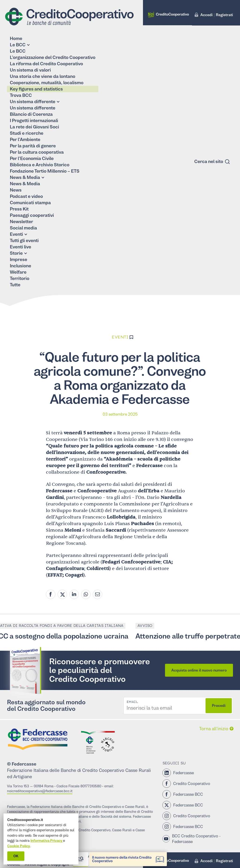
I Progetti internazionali (34, 121)
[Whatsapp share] (86, 594)
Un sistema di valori (30, 70)
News (16, 190)
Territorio (20, 278)
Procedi (219, 705)
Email (132, 702)
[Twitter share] (62, 594)
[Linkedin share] (74, 594)
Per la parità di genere (33, 146)
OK (16, 856)
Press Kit (19, 209)
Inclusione (21, 266)
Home (16, 38)
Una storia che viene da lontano (43, 76)
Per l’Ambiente (25, 140)
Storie (16, 253)
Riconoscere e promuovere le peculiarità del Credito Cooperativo (99, 670)
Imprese (19, 260)
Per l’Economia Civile (32, 158)
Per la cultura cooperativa (37, 152)
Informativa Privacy (47, 841)
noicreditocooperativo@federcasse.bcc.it (40, 791)
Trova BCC (21, 95)
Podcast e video (26, 196)
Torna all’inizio (214, 729)
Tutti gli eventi (24, 241)
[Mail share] (97, 594)
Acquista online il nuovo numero (199, 670)
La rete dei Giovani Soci (34, 127)
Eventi (16, 234)
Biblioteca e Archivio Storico (40, 165)
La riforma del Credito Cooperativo (46, 64)
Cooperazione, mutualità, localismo (47, 83)
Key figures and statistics (36, 89)
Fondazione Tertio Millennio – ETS (45, 171)
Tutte (15, 285)
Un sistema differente (33, 102)
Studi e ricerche (27, 133)
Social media (23, 228)
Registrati (224, 15)
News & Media (25, 177)
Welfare (18, 272)
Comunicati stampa (30, 203)
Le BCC (18, 45)
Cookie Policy (19, 846)
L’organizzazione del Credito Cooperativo (53, 57)
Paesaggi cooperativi (32, 215)
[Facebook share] (51, 594)
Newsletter (21, 222)
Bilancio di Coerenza (31, 114)
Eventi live (21, 247)
